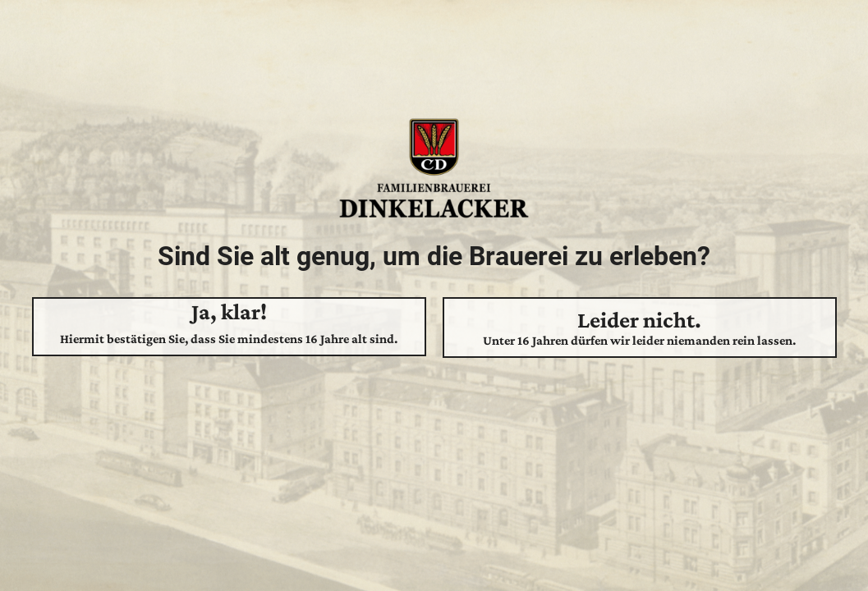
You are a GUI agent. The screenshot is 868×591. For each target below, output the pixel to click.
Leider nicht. (640, 328)
